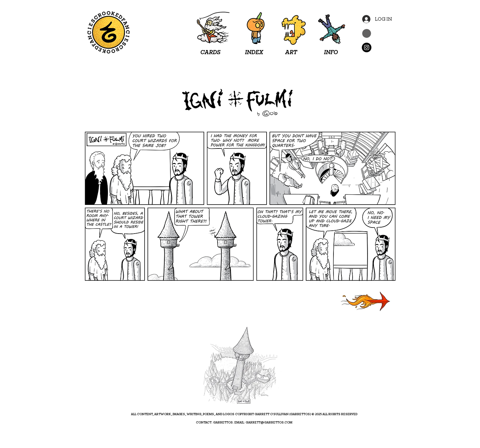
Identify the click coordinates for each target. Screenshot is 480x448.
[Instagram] (367, 47)
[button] (367, 33)
